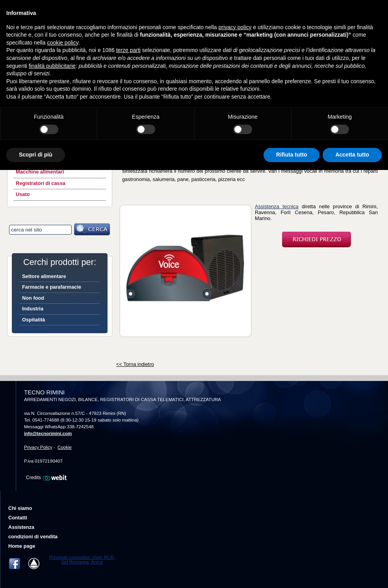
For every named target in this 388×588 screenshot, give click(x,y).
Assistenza (21, 527)
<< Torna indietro (135, 364)
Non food (33, 298)
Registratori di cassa (41, 183)
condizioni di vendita (33, 537)
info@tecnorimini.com (48, 433)
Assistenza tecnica (277, 206)
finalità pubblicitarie (52, 66)
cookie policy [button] (63, 43)
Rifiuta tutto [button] (292, 155)
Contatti (18, 518)
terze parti (128, 50)
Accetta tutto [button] (352, 155)
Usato (23, 194)
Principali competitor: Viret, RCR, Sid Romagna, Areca (82, 560)
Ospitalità (33, 320)
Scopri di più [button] (36, 155)
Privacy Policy (38, 447)
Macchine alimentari (40, 172)
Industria (33, 309)
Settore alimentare (44, 276)
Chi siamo (20, 508)
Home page (22, 546)
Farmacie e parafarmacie (52, 287)
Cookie (65, 447)
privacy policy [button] (235, 27)
